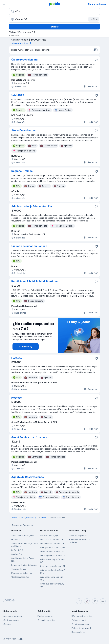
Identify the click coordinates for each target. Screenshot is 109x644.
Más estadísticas (22, 43)
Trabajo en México (80, 620)
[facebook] (79, 601)
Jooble (20, 639)
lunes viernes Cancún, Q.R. (52, 551)
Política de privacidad (81, 628)
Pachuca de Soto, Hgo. (22, 573)
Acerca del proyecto (12, 616)
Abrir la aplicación (98, 4)
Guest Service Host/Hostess (29, 437)
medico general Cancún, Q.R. (53, 555)
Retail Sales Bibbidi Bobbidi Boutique (34, 281)
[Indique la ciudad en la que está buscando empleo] (54, 19)
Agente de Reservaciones (28, 477)
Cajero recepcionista (24, 60)
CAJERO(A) (18, 95)
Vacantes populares (78, 536)
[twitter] (95, 601)
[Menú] (4, 4)
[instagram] (87, 601)
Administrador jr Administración (32, 206)
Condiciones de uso (80, 624)
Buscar (55, 27)
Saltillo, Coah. (18, 554)
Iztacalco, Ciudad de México (24, 565)
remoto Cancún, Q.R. (49, 536)
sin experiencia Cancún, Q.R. (53, 547)
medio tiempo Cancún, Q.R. (52, 543)
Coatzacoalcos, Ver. (20, 577)
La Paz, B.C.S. (17, 550)
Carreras (7, 624)
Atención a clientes (23, 130)
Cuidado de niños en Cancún (29, 246)
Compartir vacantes (46, 620)
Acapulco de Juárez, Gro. (23, 536)
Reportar (91, 86)
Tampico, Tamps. (19, 569)
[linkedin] (103, 601)
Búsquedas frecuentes (25, 525)
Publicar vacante (45, 616)
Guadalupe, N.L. (18, 540)
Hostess (17, 358)
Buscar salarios (78, 632)
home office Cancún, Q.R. (52, 540)
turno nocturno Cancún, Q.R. (53, 566)
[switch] (95, 50)
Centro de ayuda (11, 620)
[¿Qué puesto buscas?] (54, 11)
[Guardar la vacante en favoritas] (96, 60)
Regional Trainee (22, 171)
